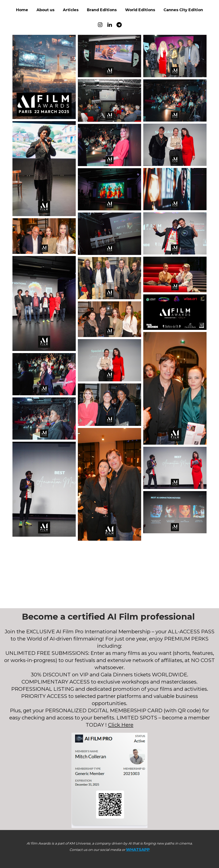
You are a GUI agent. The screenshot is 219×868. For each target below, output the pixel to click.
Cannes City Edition (183, 10)
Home (22, 10)
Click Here (121, 725)
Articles (71, 10)
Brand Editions (102, 10)
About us (45, 10)
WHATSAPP (138, 850)
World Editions (140, 10)
